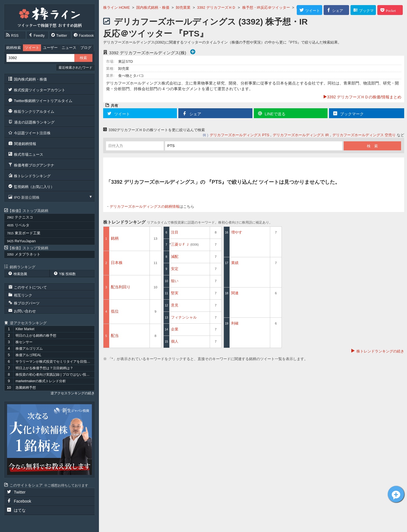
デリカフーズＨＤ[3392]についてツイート (396, 494)
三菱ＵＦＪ (185, 244)
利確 (235, 323)
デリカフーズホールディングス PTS (240, 135)
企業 (175, 329)
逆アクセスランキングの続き (73, 393)
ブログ (86, 48)
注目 (175, 232)
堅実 (175, 293)
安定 (175, 269)
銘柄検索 (14, 48)
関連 (235, 293)
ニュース (69, 48)
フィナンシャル (184, 317)
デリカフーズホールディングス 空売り (364, 135)
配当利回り (121, 287)
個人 (175, 341)
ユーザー (50, 48)
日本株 (117, 263)
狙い (175, 281)
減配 (175, 257)
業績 (235, 263)
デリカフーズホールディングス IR (301, 135)
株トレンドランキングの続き (380, 351)
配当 (115, 336)
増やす (237, 232)
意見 (175, 305)
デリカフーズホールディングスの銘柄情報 (145, 206)
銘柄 (115, 238)
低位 (115, 311)
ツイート (32, 48)
